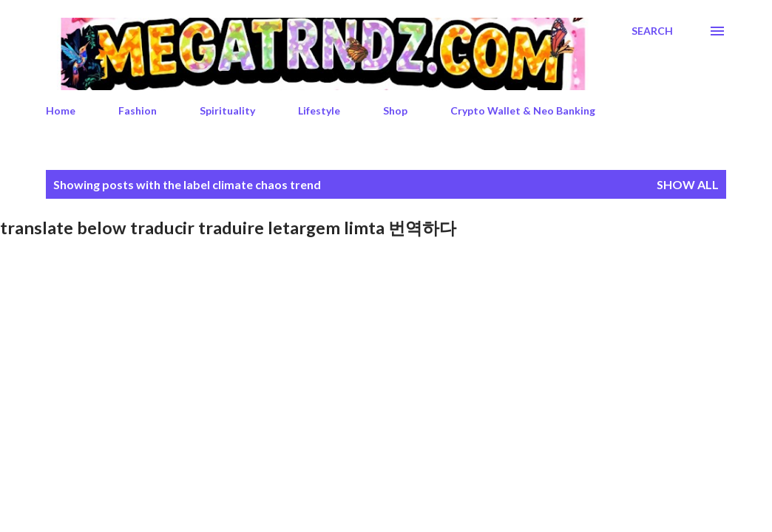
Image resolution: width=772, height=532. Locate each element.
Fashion (138, 110)
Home (61, 110)
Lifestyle (319, 110)
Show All (688, 184)
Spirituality (227, 110)
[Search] (652, 31)
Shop (395, 110)
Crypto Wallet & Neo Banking (523, 110)
